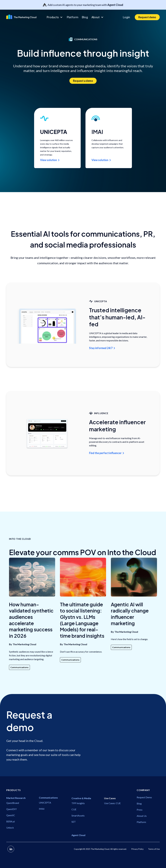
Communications (19, 667)
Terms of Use (154, 849)
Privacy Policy (138, 849)
